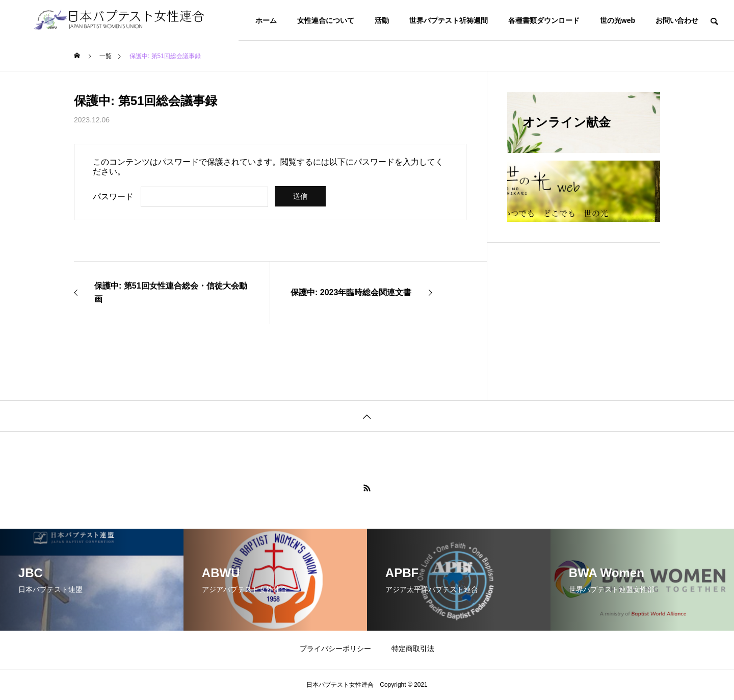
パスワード (113, 197)
